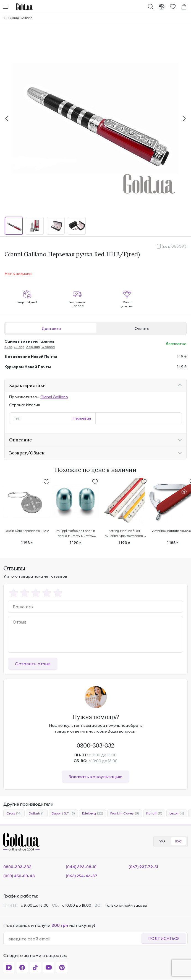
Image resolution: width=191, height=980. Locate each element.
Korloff (154, 813)
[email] (75, 939)
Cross (14, 813)
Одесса (48, 347)
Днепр (19, 347)
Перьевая (82, 418)
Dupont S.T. (63, 813)
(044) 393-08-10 (81, 867)
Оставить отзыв (33, 664)
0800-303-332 (95, 745)
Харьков (33, 347)
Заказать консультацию (95, 777)
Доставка (51, 329)
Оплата (142, 329)
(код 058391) (174, 246)
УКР (162, 841)
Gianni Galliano (20, 18)
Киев (8, 347)
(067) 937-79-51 (143, 867)
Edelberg (93, 813)
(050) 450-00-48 (19, 876)
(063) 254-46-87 (82, 876)
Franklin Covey (125, 813)
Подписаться (164, 938)
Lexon (177, 813)
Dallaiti (37, 813)
